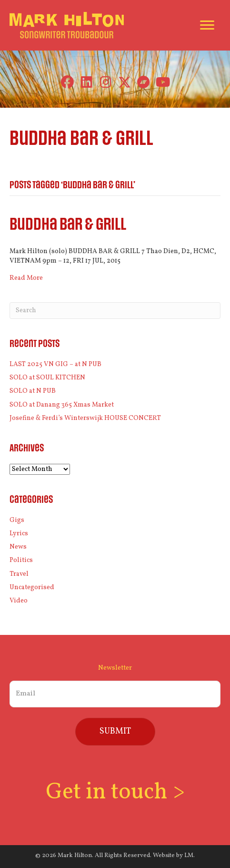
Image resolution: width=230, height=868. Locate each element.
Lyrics (19, 534)
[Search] (115, 311)
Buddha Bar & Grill (68, 225)
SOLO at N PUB (33, 391)
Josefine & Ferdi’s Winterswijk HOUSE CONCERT (85, 418)
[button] (67, 82)
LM (189, 856)
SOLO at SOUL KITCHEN (47, 378)
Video (19, 601)
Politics (21, 560)
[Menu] (207, 25)
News (18, 547)
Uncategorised (32, 587)
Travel (19, 574)
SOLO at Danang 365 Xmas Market (62, 405)
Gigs (17, 520)
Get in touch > (115, 792)
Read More (26, 278)
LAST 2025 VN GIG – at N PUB (55, 364)
